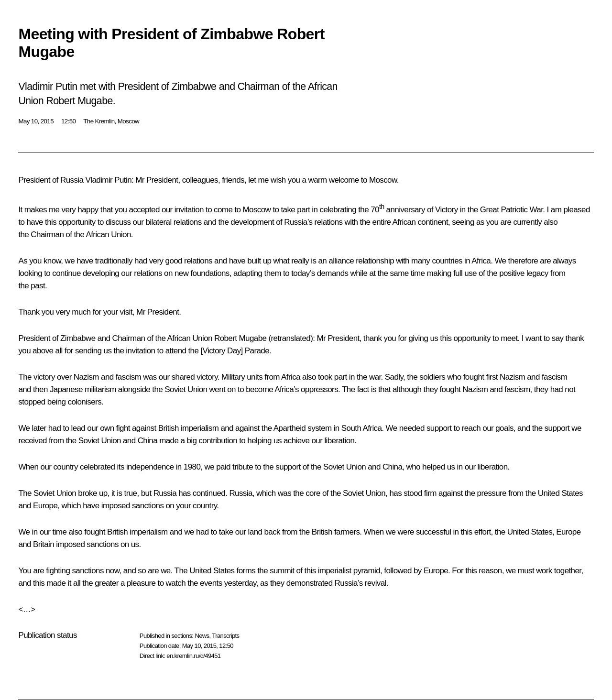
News (202, 636)
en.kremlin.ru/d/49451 (193, 656)
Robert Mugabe (240, 338)
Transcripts (225, 636)
